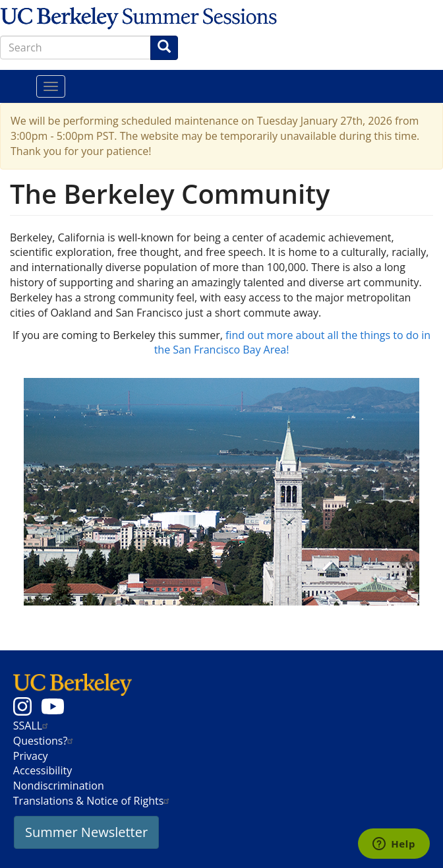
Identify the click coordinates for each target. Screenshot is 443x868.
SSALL (32, 726)
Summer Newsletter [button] (86, 832)
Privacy (31, 756)
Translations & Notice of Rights (93, 801)
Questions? (45, 741)
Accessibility (43, 770)
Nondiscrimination (59, 786)
